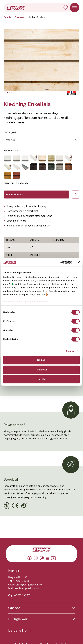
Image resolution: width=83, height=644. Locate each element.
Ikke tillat (41, 379)
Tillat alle (41, 360)
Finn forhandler (37, 195)
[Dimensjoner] (41, 140)
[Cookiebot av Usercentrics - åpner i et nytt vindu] (60, 262)
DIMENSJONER (11, 132)
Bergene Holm (19, 630)
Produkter (20, 17)
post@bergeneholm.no (26, 588)
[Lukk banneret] (79, 262)
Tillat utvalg (41, 370)
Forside (7, 17)
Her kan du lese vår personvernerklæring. (26, 302)
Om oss (14, 608)
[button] (41, 60)
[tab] (8, 93)
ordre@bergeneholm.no (29, 585)
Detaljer (70, 351)
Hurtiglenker (18, 619)
